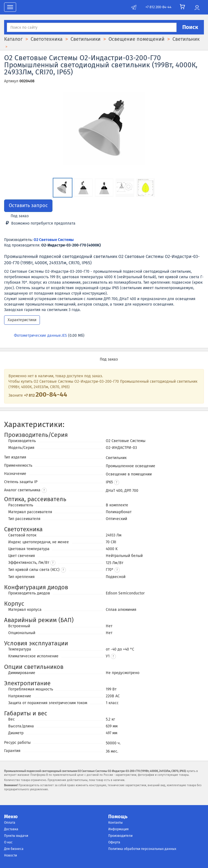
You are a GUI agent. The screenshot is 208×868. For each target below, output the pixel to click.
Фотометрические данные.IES (40, 336)
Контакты (115, 823)
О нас (8, 842)
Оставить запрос (28, 205)
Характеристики (22, 320)
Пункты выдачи (16, 836)
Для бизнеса (14, 849)
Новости (11, 855)
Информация (118, 829)
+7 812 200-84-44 (158, 7)
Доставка (11, 829)
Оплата (10, 823)
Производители (120, 836)
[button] (117, 482)
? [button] (44, 490)
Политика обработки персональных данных (142, 849)
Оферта (114, 842)
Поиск (190, 27)
